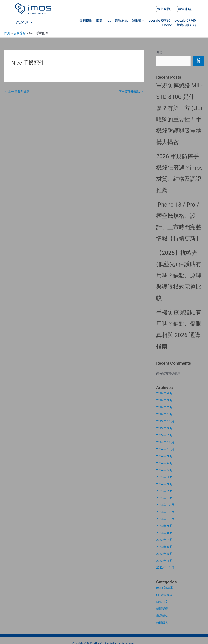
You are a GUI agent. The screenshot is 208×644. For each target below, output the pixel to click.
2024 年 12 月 (165, 441)
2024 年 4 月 (164, 475)
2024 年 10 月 (165, 448)
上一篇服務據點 (17, 92)
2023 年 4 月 (164, 557)
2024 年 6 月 (164, 462)
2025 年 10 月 (165, 421)
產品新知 (162, 611)
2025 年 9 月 (164, 428)
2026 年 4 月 (164, 394)
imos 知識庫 (165, 584)
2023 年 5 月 (164, 550)
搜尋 (159, 53)
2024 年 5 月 (164, 469)
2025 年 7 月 (164, 434)
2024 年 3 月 (164, 482)
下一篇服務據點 (131, 92)
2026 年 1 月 (164, 414)
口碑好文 (162, 598)
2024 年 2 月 (164, 489)
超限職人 (162, 618)
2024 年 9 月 (164, 455)
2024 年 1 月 (164, 496)
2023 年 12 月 (165, 503)
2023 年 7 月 (164, 537)
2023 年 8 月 (164, 530)
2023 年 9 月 (164, 523)
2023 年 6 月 (164, 543)
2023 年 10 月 (165, 516)
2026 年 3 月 (164, 401)
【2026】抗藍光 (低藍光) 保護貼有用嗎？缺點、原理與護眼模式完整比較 (179, 276)
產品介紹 (25, 23)
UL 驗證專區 (164, 591)
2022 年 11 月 (165, 564)
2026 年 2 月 (164, 407)
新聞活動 (162, 604)
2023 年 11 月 (165, 510)
